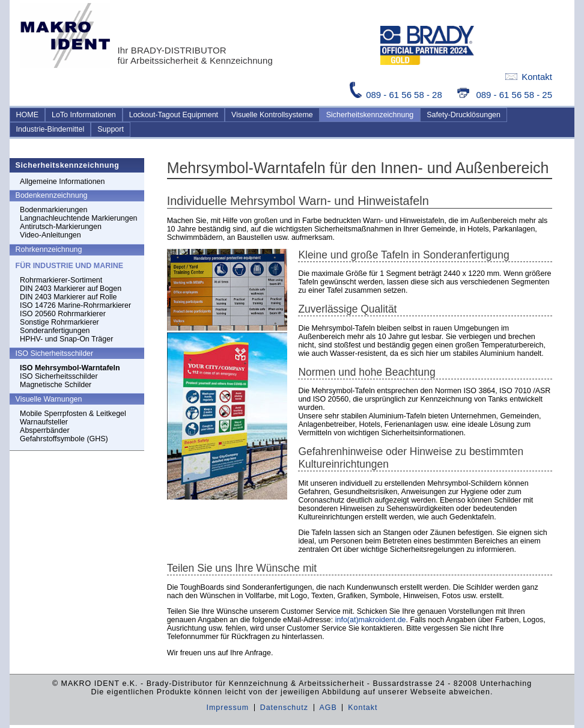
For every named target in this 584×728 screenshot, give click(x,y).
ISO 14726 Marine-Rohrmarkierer (75, 305)
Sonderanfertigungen (55, 331)
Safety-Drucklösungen (464, 115)
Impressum (227, 708)
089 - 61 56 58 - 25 (505, 95)
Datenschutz (284, 708)
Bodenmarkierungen (53, 210)
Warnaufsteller (44, 422)
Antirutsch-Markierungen (61, 227)
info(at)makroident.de (371, 620)
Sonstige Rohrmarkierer (59, 322)
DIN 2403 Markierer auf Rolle (68, 297)
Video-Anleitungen (50, 235)
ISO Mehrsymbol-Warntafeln (70, 368)
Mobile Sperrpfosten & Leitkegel (73, 414)
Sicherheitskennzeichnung (370, 115)
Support (111, 129)
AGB (328, 708)
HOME (27, 115)
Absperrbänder (44, 430)
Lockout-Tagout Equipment (174, 115)
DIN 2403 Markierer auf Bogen (71, 289)
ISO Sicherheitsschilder (59, 376)
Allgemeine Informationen (62, 182)
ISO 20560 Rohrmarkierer (63, 314)
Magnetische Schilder (56, 385)
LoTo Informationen (84, 115)
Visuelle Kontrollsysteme (272, 115)
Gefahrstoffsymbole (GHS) (64, 439)
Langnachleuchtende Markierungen (79, 218)
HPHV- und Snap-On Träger (66, 339)
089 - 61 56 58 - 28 (397, 95)
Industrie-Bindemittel (50, 129)
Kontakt (529, 77)
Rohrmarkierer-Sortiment (61, 280)
